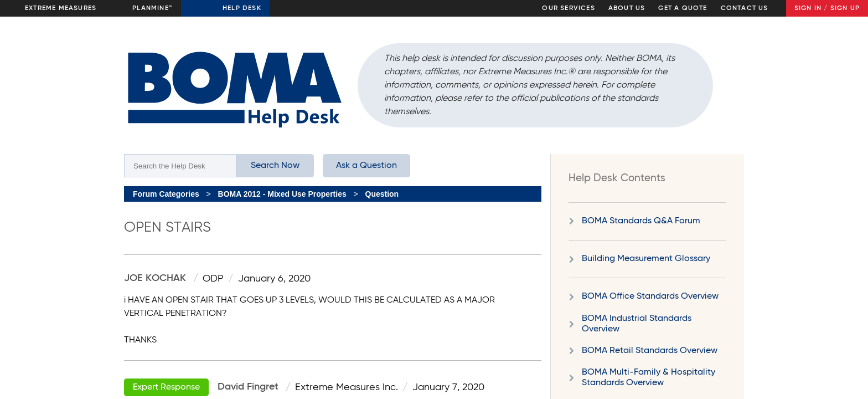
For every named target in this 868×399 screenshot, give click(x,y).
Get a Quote (683, 8)
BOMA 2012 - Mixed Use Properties (282, 194)
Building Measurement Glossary (646, 259)
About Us (627, 8)
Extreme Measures (61, 8)
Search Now (275, 166)
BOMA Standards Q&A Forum (641, 221)
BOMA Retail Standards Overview (650, 351)
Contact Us (745, 8)
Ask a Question (366, 166)
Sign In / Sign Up (827, 8)
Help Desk (242, 8)
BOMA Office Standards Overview (650, 296)
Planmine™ (153, 8)
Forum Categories (166, 194)
